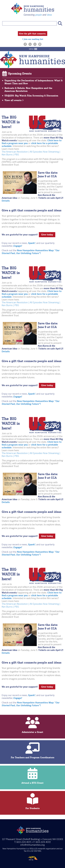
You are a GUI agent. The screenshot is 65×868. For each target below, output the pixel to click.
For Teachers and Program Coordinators (32, 751)
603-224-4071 (24, 842)
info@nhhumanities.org (32, 845)
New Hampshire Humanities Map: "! (31, 252)
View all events (14, 100)
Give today (47, 235)
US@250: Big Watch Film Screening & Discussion (31, 96)
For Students (32, 801)
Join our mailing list (33, 39)
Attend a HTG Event (32, 776)
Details (6, 201)
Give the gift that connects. (33, 34)
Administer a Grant (32, 725)
